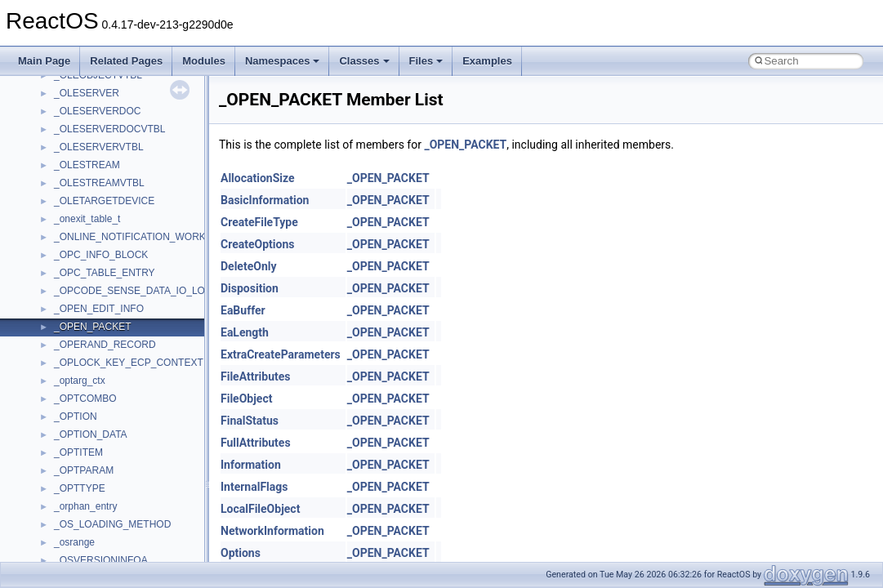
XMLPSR (74, 405)
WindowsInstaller (91, 333)
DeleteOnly (248, 266)
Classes (364, 61)
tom (62, 136)
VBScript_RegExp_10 (101, 261)
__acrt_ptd (77, 513)
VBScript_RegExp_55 (101, 279)
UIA (62, 189)
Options (241, 553)
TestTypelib (78, 100)
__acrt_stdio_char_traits (106, 531)
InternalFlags (254, 487)
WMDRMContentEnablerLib (114, 369)
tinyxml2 (72, 118)
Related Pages (126, 61)
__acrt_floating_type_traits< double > (134, 441)
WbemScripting (87, 315)
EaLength (245, 332)
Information (251, 465)
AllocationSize (258, 178)
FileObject (246, 399)
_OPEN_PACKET (465, 145)
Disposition (250, 288)
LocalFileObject (260, 509)
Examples (487, 61)
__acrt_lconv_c (87, 495)
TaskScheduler (86, 82)
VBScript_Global (90, 243)
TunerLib (73, 154)
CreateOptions (257, 244)
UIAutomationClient (96, 225)
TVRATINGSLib (88, 171)
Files (426, 61)
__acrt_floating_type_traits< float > (129, 459)
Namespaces (283, 61)
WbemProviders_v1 (97, 297)
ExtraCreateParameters (281, 354)
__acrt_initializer (89, 477)
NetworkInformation (272, 531)
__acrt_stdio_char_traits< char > (124, 549)
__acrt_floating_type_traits (111, 423)
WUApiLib (76, 387)
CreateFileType (259, 222)
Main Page (44, 61)
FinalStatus (250, 421)
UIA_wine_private (92, 207)
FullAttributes (256, 443)
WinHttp (71, 351)
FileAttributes (255, 376)
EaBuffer (243, 310)
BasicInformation (265, 200)
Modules (204, 61)
